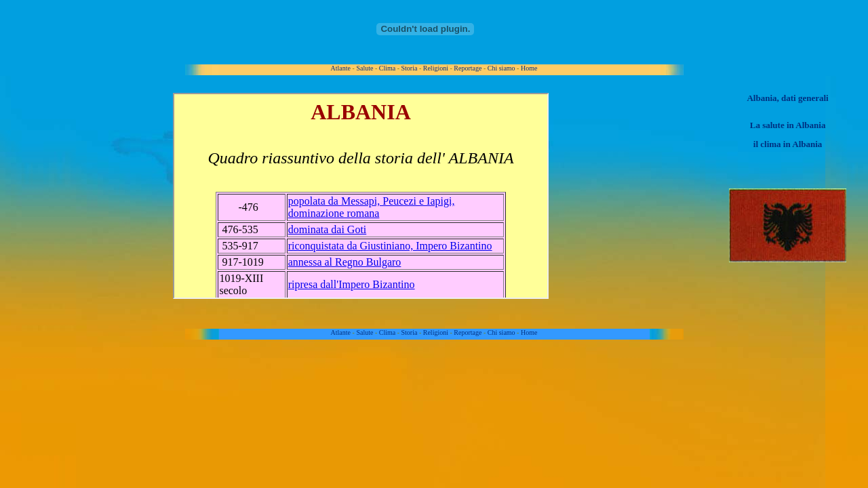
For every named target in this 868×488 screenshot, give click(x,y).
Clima (387, 68)
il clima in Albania (788, 144)
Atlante (341, 68)
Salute (364, 68)
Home (529, 68)
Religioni (436, 68)
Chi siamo (501, 68)
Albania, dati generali (787, 98)
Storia (410, 68)
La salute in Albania (788, 125)
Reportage (468, 68)
